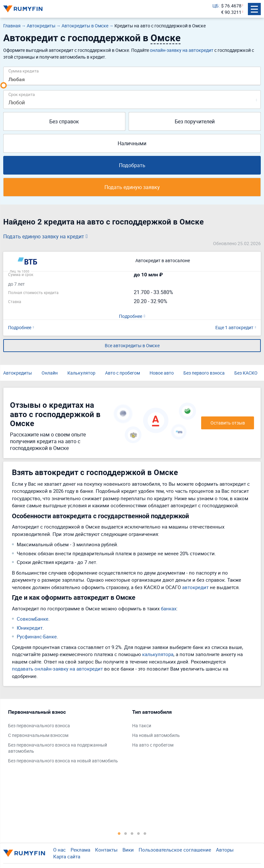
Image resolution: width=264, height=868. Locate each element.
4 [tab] (139, 833)
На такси (142, 725)
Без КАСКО (246, 373)
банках (169, 608)
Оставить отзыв (228, 423)
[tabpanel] (67, 738)
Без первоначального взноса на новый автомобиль (63, 761)
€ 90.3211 (231, 12)
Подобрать (132, 165)
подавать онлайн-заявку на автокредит (57, 669)
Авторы (225, 850)
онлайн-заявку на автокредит (182, 50)
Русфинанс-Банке (37, 636)
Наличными (132, 143)
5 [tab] (145, 833)
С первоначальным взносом (38, 735)
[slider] (4, 85)
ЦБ (215, 6)
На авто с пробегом (153, 745)
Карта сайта (67, 856)
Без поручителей (195, 121)
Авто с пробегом (122, 373)
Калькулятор (81, 373)
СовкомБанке (33, 619)
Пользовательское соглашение (175, 850)
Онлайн (50, 373)
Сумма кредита (24, 71)
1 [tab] (119, 833)
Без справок (64, 121)
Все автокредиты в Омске (132, 345)
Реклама (80, 850)
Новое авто (162, 373)
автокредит (195, 587)
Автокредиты (18, 373)
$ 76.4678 (231, 6)
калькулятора (158, 654)
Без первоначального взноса (39, 725)
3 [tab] (132, 833)
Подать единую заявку (132, 187)
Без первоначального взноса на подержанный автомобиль (58, 748)
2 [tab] (126, 833)
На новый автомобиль (156, 735)
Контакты (106, 850)
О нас (59, 850)
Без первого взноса (204, 373)
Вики (128, 850)
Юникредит (30, 628)
